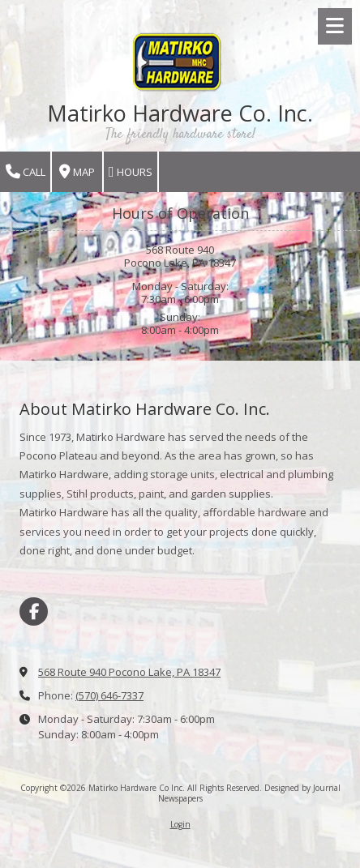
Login (180, 824)
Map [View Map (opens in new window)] (77, 172)
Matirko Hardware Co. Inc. (180, 113)
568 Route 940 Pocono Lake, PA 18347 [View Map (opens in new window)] (129, 672)
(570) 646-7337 (109, 695)
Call (26, 172)
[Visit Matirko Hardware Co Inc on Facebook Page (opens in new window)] (34, 611)
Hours (131, 172)
